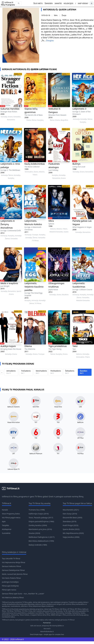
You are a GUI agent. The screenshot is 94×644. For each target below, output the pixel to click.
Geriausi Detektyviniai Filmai (13, 570)
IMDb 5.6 (18, 311)
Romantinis (11, 120)
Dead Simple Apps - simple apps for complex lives (47, 634)
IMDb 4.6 (90, 311)
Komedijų (68, 613)
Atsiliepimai (7, 529)
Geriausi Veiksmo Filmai (12, 566)
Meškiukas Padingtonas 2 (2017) (42, 537)
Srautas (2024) (34, 533)
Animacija (76, 119)
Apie (4, 521)
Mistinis (42, 172)
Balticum (80, 422)
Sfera (51, 221)
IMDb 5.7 (90, 249)
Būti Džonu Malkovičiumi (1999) (41, 541)
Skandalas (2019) (70, 521)
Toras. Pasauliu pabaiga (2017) (41, 518)
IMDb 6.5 (90, 129)
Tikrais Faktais (24, 615)
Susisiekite (6, 533)
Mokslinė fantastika (56, 232)
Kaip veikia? (83, 3)
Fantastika (17, 117)
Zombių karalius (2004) (38, 525)
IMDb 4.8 (66, 311)
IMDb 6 (19, 249)
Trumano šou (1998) (37, 510)
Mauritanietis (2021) (71, 510)
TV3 (58, 422)
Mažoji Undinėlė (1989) (38, 545)
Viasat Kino (58, 407)
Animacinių (15, 615)
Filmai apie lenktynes (10, 586)
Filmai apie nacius (9, 590)
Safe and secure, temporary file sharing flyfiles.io (47, 626)
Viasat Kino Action (14, 422)
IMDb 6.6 (66, 129)
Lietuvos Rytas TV (14, 469)
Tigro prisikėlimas (58, 346)
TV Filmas (35, 241)
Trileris (35, 175)
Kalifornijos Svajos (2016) (39, 514)
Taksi (75, 346)
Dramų (53, 613)
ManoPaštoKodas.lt (47, 632)
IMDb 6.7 (42, 129)
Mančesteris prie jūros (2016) (40, 529)
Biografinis (64, 120)
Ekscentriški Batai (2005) (73, 518)
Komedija (4, 117)
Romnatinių (60, 613)
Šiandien (49, 3)
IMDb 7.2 (42, 74)
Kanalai (5, 510)
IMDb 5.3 (42, 311)
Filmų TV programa (8, 5)
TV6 (36, 438)
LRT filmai (71, 609)
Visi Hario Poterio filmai (11, 578)
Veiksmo (53, 229)
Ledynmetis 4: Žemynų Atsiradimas (8, 224)
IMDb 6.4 (42, 186)
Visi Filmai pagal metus (11, 518)
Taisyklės (6, 525)
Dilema (28, 346)
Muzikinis (65, 295)
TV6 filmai (10, 611)
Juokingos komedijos (10, 582)
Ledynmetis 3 (79, 109)
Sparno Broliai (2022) (71, 529)
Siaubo (66, 232)
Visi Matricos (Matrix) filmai (13, 598)
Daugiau (50, 40)
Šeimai (34, 120)
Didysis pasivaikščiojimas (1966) (41, 521)
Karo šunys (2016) (70, 514)
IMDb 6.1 (66, 186)
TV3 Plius (80, 454)
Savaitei (58, 3)
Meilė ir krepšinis (9, 283)
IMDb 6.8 (18, 129)
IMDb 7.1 (66, 74)
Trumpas (35, 235)
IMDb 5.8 (66, 249)
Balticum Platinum (36, 454)
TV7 (36, 422)
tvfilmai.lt (6, 497)
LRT (14, 454)
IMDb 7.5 (18, 74)
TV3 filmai (55, 609)
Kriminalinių (6, 615)
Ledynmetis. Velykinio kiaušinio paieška (34, 287)
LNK (80, 407)
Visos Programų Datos (11, 514)
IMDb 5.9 (42, 249)
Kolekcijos (68, 3)
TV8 (58, 438)
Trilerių (47, 613)
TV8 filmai (17, 611)
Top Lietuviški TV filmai (11, 559)
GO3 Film (36, 407)
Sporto (19, 291)
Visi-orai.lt (47, 629)
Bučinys (76, 164)
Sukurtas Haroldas (10, 109)
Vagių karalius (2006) (71, 537)
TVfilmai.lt (5, 602)
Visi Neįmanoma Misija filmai (14, 562)
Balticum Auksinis (14, 407)
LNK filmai (63, 609)
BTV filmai (78, 609)
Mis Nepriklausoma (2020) (73, 533)
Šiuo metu (38, 3)
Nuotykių (40, 120)
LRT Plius (80, 438)
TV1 (58, 454)
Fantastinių (76, 613)
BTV (14, 438)
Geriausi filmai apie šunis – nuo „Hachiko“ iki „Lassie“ (23, 594)
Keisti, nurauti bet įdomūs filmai (15, 574)
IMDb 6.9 (90, 74)
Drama (10, 117)
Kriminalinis (29, 172)
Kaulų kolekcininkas (35, 164)
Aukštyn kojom (8, 346)
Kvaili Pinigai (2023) (71, 525)
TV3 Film (25, 611)
